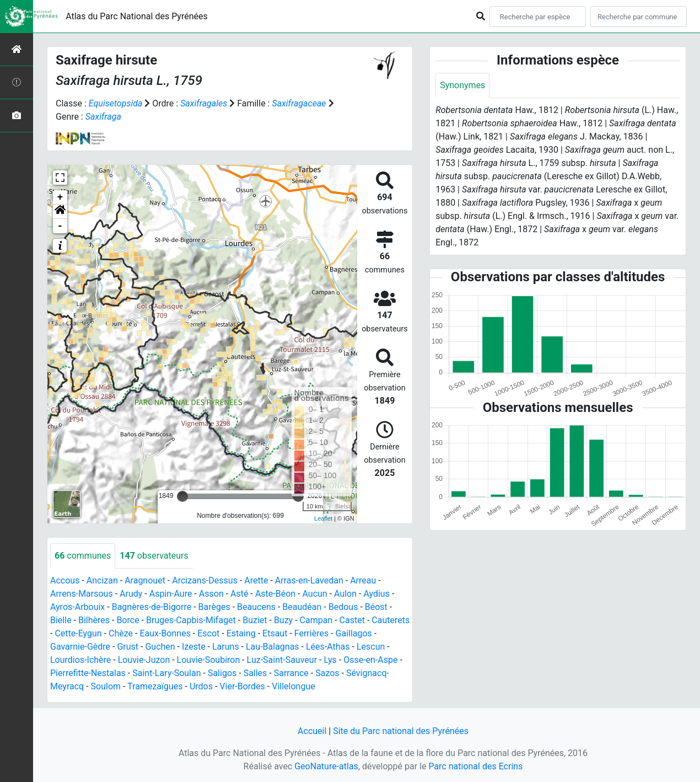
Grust (128, 647)
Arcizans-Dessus (205, 580)
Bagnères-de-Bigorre (152, 607)
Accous (65, 580)
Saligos (222, 673)
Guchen (160, 647)
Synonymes (462, 85)
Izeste (194, 647)
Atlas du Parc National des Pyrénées (137, 16)
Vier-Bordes (242, 686)
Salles (255, 673)
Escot (208, 633)
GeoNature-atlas (326, 766)
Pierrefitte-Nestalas (88, 673)
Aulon (345, 594)
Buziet (255, 620)
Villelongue (293, 686)
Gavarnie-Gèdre (80, 647)
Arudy (131, 594)
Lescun (371, 647)
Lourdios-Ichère (80, 660)
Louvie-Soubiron (209, 660)
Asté (239, 594)
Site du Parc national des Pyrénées (401, 731)
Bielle (61, 620)
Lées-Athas (328, 647)
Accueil (312, 731)
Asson (211, 594)
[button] (60, 212)
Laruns (226, 647)
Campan (316, 620)
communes (83, 556)
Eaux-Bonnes (165, 633)
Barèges (214, 607)
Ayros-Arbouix (77, 607)
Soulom (106, 686)
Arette (256, 580)
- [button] (60, 226)
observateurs (154, 556)
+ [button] (60, 197)
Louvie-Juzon (144, 660)
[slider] (182, 496)
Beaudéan (302, 607)
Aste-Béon (275, 594)
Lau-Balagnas (273, 647)
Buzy (283, 620)
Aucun (314, 594)
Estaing (241, 633)
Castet (352, 620)
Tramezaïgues (155, 686)
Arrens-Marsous (82, 594)
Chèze (121, 633)
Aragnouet (145, 580)
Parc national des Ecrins (475, 766)
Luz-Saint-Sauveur (282, 660)
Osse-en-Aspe (370, 660)
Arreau (363, 580)
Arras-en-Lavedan (309, 580)
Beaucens (256, 607)
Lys (330, 660)
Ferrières (311, 633)
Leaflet (323, 518)
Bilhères (94, 620)
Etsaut (275, 633)
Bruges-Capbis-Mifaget (191, 620)
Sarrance (291, 673)
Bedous (343, 607)
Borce (128, 620)
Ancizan (102, 580)
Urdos (201, 686)
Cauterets (391, 620)
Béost (376, 607)
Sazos (327, 673)
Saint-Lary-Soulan (166, 673)
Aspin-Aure (171, 594)
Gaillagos (354, 633)
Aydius (376, 594)
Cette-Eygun (78, 633)
